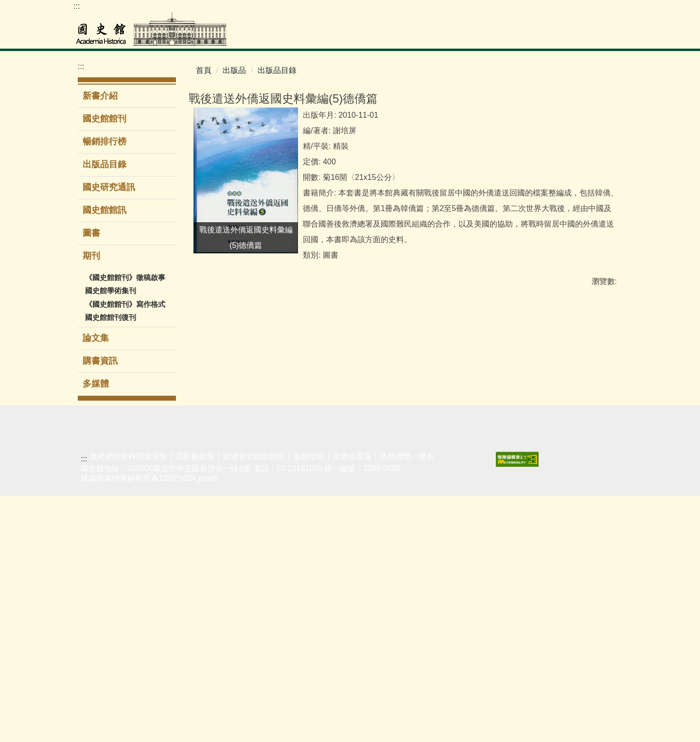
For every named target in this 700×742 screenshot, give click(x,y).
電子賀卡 (464, 602)
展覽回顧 (214, 502)
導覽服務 (214, 532)
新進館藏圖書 (159, 532)
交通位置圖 (352, 702)
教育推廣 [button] (466, 36)
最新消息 (402, 471)
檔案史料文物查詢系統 (97, 486)
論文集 (96, 338)
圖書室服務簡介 (159, 512)
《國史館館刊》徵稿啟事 (125, 277)
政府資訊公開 (409, 502)
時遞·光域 (278, 527)
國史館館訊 (105, 210)
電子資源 (152, 547)
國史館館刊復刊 (111, 317)
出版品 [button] (510, 36)
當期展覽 (214, 486)
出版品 (234, 70)
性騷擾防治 (593, 502)
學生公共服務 (284, 486)
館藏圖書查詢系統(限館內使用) (161, 482)
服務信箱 (309, 702)
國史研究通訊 (109, 187)
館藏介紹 (89, 648)
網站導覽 (578, 10)
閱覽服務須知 (97, 633)
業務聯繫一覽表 (407, 702)
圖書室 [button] (375, 36)
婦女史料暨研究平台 (97, 613)
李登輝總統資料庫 (97, 587)
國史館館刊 (105, 119)
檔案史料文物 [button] (322, 36)
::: (77, 6)
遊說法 (585, 486)
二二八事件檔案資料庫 (97, 512)
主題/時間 (215, 471)
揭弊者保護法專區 (596, 522)
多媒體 (96, 384)
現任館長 (464, 502)
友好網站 (589, 471)
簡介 (456, 471)
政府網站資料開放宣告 (128, 702)
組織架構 (464, 532)
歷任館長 (464, 517)
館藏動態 (89, 663)
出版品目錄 (105, 164)
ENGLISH (559, 10)
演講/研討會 (281, 471)
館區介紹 (464, 547)
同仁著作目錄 (472, 587)
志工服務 (214, 547)
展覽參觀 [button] (418, 36)
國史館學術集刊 (111, 291)
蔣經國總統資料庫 (97, 562)
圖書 (91, 233)
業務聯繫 (526, 471)
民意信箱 (526, 502)
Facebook (617, 10)
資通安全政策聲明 (254, 702)
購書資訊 (100, 361)
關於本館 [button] (602, 36)
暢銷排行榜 (105, 141)
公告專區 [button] (554, 36)
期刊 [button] (93, 256)
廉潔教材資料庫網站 (596, 547)
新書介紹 (100, 96)
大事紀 (460, 486)
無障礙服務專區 (472, 567)
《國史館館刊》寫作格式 (125, 304)
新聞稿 (398, 486)
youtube (597, 10)
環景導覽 (214, 517)
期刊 (331, 532)
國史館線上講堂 (284, 507)
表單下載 (526, 486)
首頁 (204, 70)
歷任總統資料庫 (97, 537)
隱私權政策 (195, 702)
